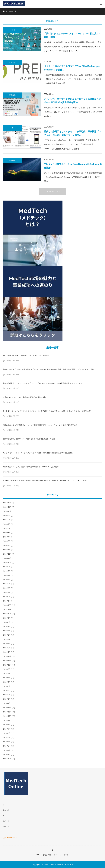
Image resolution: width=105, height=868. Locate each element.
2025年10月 (7, 511)
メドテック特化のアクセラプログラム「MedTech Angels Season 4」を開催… (72, 68)
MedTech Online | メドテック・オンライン (57, 865)
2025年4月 (7, 537)
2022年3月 (7, 695)
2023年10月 (7, 614)
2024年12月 (7, 554)
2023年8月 (7, 622)
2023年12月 (7, 605)
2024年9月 (7, 567)
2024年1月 (7, 601)
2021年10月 (7, 716)
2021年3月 (7, 746)
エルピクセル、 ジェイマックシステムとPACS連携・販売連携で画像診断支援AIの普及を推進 (38, 453)
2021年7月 (7, 729)
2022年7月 (7, 678)
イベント (12, 30)
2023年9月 (7, 618)
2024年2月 (7, 597)
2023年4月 (7, 639)
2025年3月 (7, 541)
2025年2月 (7, 546)
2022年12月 (7, 656)
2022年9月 (7, 669)
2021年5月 (7, 737)
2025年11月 (7, 507)
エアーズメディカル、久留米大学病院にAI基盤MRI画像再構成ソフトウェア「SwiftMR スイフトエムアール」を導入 (45, 481)
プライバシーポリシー (62, 855)
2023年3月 (7, 644)
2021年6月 (7, 733)
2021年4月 (7, 742)
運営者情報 (47, 855)
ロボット (6, 821)
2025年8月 (7, 520)
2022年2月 (7, 699)
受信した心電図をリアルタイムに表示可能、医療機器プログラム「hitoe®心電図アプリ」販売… (72, 133)
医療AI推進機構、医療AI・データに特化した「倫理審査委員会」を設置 (29, 439)
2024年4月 (7, 588)
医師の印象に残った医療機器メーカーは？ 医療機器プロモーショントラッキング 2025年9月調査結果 (40, 425)
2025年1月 (7, 550)
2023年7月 (7, 627)
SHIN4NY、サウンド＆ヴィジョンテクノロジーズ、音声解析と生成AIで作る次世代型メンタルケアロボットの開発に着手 (47, 411)
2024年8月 (7, 571)
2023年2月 (7, 648)
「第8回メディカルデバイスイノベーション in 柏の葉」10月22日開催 (72, 35)
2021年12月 (7, 708)
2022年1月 (7, 703)
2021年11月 (7, 712)
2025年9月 (7, 516)
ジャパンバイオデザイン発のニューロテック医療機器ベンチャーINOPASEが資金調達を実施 (72, 101)
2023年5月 (7, 635)
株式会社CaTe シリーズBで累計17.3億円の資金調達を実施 (24, 397)
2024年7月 (7, 575)
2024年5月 (7, 584)
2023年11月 (7, 609)
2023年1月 (7, 652)
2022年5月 (7, 686)
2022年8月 (7, 673)
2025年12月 (7, 503)
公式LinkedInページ (10, 838)
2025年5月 (7, 533)
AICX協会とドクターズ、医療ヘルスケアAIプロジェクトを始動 (26, 356)
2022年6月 (7, 682)
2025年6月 (7, 528)
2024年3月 (7, 592)
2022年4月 (7, 691)
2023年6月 (7, 631)
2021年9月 (7, 720)
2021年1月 (7, 755)
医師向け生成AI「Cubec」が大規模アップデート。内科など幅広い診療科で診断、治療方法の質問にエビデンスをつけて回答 (49, 369)
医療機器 (12, 95)
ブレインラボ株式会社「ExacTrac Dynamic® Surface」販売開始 (73, 166)
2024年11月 (7, 558)
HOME (37, 855)
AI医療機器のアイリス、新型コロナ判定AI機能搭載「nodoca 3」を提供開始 (31, 467)
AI (3, 816)
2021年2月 (7, 750)
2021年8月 (7, 725)
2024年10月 (7, 563)
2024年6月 (7, 580)
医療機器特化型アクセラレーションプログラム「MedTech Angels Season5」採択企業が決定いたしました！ (43, 383)
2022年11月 (7, 661)
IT (12, 128)
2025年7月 (7, 524)
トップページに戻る (52, 192)
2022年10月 (7, 665)
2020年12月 (7, 759)
